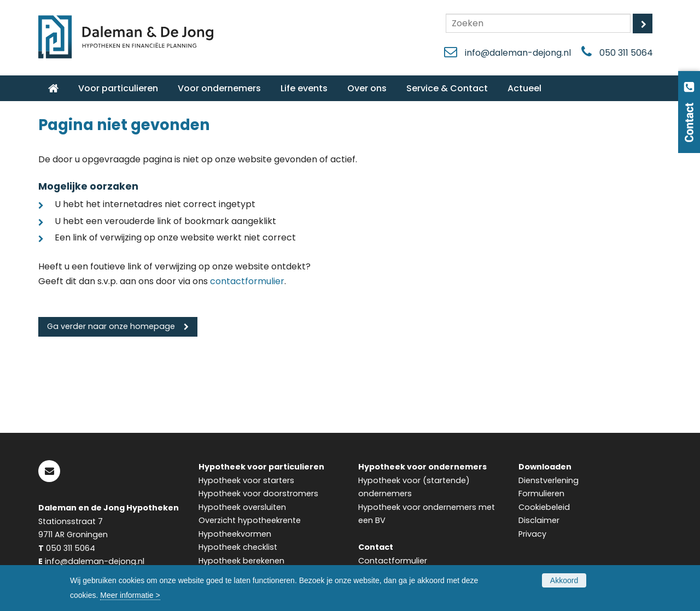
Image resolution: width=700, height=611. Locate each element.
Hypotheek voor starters (246, 480)
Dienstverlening (549, 480)
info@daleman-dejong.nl (518, 53)
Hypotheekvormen (235, 534)
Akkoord (564, 580)
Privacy (532, 534)
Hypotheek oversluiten (242, 507)
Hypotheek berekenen (241, 561)
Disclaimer (539, 520)
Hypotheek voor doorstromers (258, 493)
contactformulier (247, 281)
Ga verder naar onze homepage (111, 326)
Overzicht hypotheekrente (250, 520)
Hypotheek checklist (238, 547)
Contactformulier (393, 561)
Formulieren (541, 493)
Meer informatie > (130, 595)
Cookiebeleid (544, 507)
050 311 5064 (626, 53)
